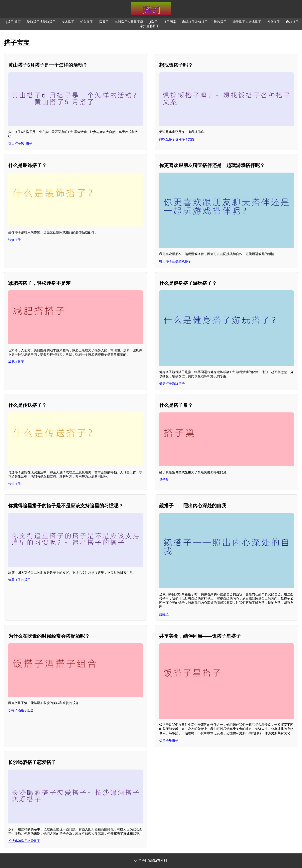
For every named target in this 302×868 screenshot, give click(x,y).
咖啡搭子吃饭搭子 (195, 22)
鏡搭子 (164, 614)
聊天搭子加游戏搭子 (247, 22)
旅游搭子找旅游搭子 (41, 22)
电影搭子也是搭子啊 (129, 22)
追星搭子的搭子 (19, 580)
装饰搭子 (15, 240)
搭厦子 (104, 22)
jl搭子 (153, 22)
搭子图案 (170, 22)
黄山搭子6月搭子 (20, 144)
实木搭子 (68, 22)
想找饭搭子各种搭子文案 (177, 139)
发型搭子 (274, 22)
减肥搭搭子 (16, 362)
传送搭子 (15, 484)
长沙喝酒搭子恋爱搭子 (24, 841)
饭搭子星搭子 (169, 740)
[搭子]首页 (14, 22)
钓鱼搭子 (87, 22)
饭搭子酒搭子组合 (21, 710)
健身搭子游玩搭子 (172, 384)
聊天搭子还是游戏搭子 (175, 261)
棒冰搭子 (220, 22)
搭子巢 (164, 480)
